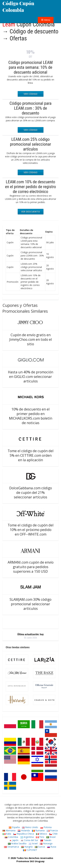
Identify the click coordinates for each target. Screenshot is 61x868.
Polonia (46, 827)
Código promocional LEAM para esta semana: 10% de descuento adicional (30, 67)
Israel (33, 843)
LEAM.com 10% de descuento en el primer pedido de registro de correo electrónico (30, 187)
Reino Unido (30, 827)
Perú (40, 837)
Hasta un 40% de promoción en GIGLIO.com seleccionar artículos (31, 377)
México (42, 834)
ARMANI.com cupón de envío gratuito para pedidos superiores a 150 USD (31, 567)
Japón (14, 840)
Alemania (9, 830)
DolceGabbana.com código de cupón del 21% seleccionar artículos (31, 493)
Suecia (40, 847)
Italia (7, 834)
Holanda (24, 830)
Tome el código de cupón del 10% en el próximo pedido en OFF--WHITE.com (31, 530)
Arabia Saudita (17, 843)
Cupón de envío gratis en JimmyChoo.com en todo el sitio (31, 339)
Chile (53, 834)
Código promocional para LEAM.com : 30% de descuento (31, 108)
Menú (46, 20)
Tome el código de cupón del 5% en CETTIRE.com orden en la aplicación (31, 455)
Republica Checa (24, 834)
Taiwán (46, 840)
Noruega (46, 843)
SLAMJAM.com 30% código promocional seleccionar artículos (30, 604)
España (14, 827)
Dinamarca (11, 847)
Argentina (27, 837)
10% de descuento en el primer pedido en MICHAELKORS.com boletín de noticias (31, 416)
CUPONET (30, 850)
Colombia (11, 837)
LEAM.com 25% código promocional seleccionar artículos (30, 144)
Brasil (51, 837)
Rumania (38, 830)
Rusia (52, 847)
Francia (52, 830)
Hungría (27, 847)
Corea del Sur (29, 840)
